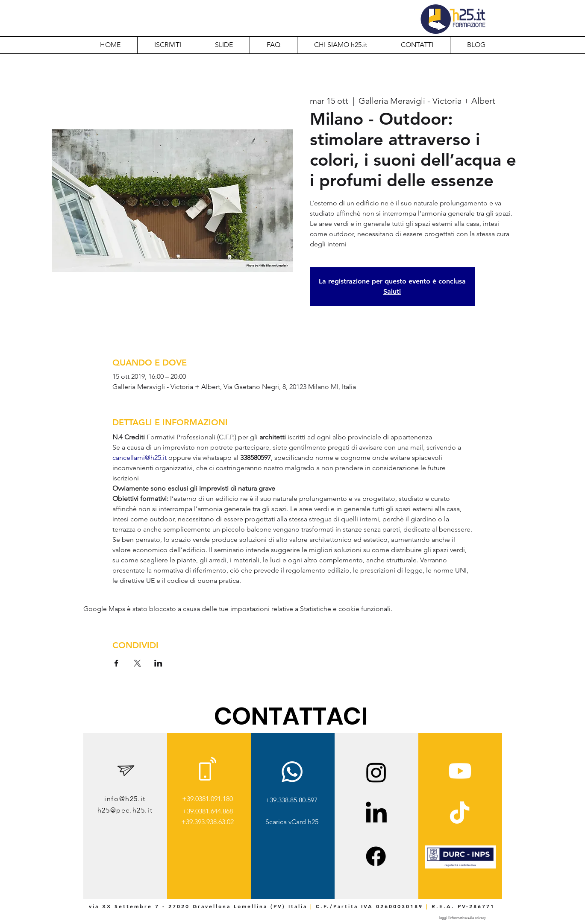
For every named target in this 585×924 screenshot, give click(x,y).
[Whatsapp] (292, 772)
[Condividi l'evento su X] (137, 663)
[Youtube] (460, 771)
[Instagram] (376, 772)
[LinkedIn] (376, 814)
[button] (340, 45)
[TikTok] (460, 814)
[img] (460, 867)
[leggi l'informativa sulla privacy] (463, 918)
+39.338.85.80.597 (291, 800)
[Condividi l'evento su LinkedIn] (158, 663)
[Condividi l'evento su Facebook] (116, 663)
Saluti (392, 291)
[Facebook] (376, 856)
